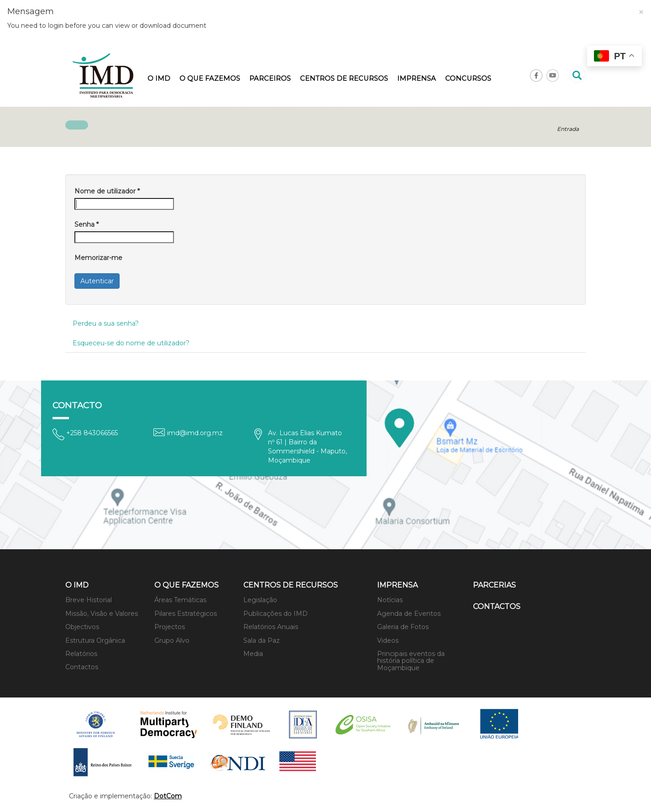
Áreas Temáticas (180, 600)
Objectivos (82, 627)
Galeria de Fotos (403, 627)
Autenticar (97, 281)
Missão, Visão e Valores (102, 614)
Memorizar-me (98, 258)
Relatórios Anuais (271, 627)
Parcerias (494, 585)
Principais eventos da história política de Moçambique (411, 661)
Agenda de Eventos (409, 614)
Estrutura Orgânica (95, 640)
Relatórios (81, 654)
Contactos (82, 667)
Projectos (170, 627)
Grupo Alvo (172, 640)
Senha (87, 224)
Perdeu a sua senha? (106, 323)
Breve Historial (89, 600)
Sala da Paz (262, 640)
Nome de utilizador (107, 191)
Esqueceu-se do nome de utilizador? (131, 343)
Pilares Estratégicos (186, 614)
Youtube (553, 75)
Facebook (536, 75)
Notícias (390, 600)
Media (253, 654)
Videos (388, 640)
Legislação (260, 600)
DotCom (168, 796)
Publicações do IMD (276, 614)
